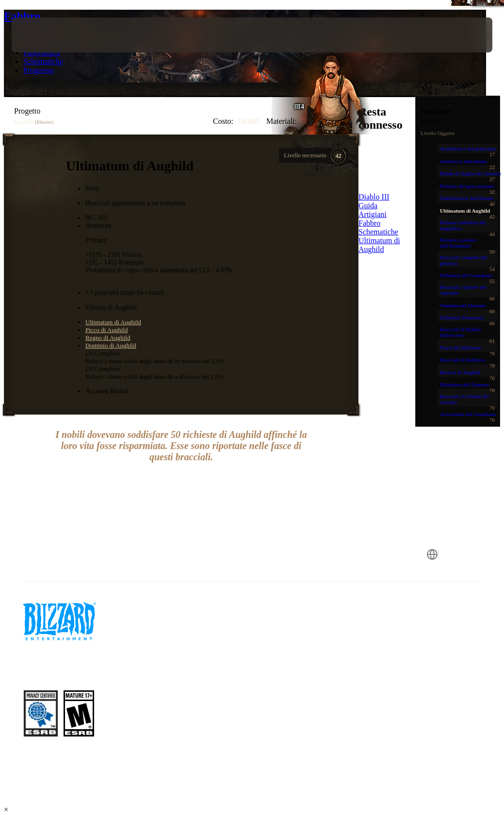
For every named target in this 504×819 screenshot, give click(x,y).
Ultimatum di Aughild (113, 322)
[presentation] (41, 35)
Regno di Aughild (108, 338)
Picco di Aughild (106, 330)
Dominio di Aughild (111, 345)
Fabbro (22, 16)
